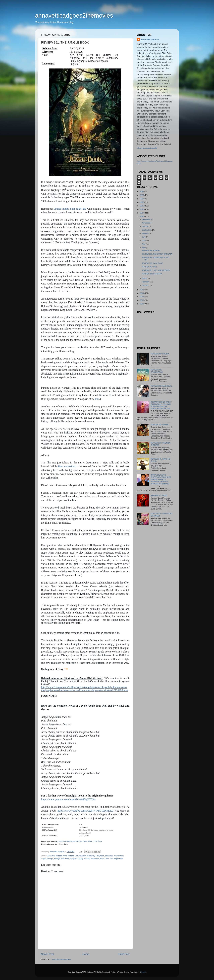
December (147, 219)
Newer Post (47, 954)
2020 (142, 202)
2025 (142, 192)
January (146, 285)
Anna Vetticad (68, 856)
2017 (142, 213)
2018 (142, 209)
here (97, 399)
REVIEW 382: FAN (149, 267)
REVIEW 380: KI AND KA (152, 274)
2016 (142, 216)
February (146, 282)
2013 (142, 297)
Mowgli (57, 859)
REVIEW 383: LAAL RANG (152, 263)
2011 (142, 304)
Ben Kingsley (80, 856)
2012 (142, 300)
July (144, 237)
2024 (142, 195)
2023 (142, 199)
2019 (142, 206)
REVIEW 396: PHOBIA (160, 354)
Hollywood (100, 856)
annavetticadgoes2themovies (74, 15)
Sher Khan (105, 859)
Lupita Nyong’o (47, 859)
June (144, 240)
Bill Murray (91, 856)
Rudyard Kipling (76, 859)
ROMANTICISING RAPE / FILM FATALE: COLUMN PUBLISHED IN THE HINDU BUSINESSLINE (161, 405)
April (144, 247)
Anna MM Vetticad (55, 856)
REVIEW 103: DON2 (159, 495)
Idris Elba (109, 856)
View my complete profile (147, 148)
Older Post (124, 954)
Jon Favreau (119, 856)
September (147, 230)
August (145, 233)
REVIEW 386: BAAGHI (151, 250)
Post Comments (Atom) (61, 959)
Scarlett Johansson (92, 859)
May (144, 244)
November (147, 223)
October (146, 226)
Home (86, 954)
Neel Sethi (65, 859)
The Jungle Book (116, 859)
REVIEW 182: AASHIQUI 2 (162, 386)
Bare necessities (67, 466)
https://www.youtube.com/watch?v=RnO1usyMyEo (85, 811)
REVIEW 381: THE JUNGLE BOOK (156, 270)
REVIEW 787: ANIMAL (160, 425)
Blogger (143, 972)
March (145, 278)
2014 (142, 293)
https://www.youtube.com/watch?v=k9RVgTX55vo (69, 799)
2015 (142, 290)
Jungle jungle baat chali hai (70, 209)
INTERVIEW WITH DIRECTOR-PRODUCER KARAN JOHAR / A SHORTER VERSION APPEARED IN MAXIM (161, 479)
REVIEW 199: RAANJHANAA (157, 371)
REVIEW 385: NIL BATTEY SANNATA (157, 254)
